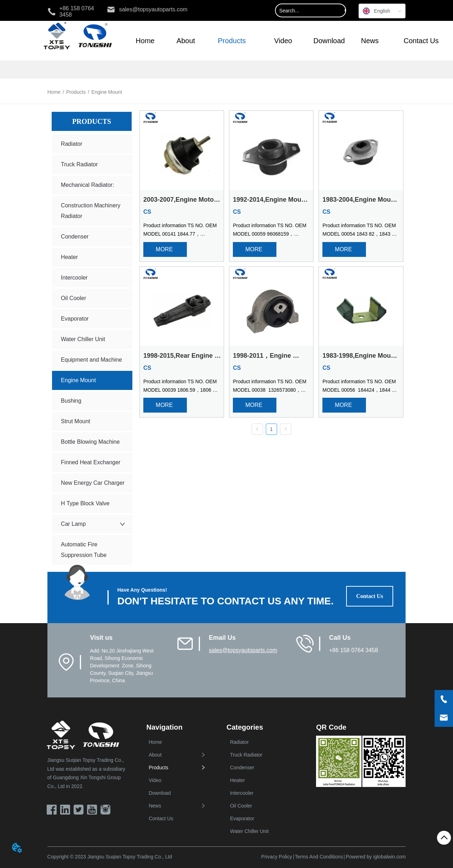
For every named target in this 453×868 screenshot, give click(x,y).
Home (54, 92)
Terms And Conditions (319, 857)
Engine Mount (107, 92)
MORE (165, 249)
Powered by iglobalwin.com (376, 857)
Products (76, 92)
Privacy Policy (277, 857)
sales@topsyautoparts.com (243, 650)
